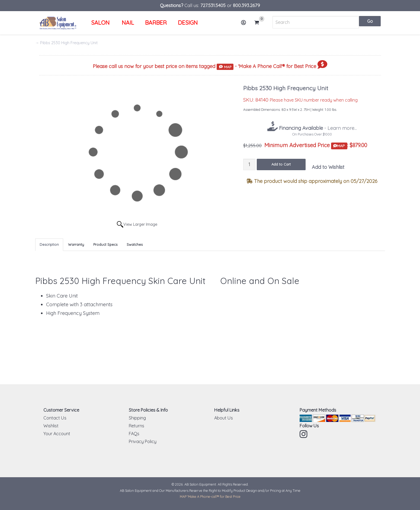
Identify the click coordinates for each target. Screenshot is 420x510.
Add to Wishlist (328, 167)
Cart (259, 22)
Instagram (304, 434)
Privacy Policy (143, 441)
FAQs (134, 434)
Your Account (57, 434)
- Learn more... (317, 128)
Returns (137, 426)
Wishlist (51, 426)
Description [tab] (49, 244)
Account (245, 25)
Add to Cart (281, 164)
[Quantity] (249, 164)
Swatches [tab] (135, 244)
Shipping (137, 418)
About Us (224, 418)
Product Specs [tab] (105, 244)
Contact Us (55, 418)
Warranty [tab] (76, 244)
